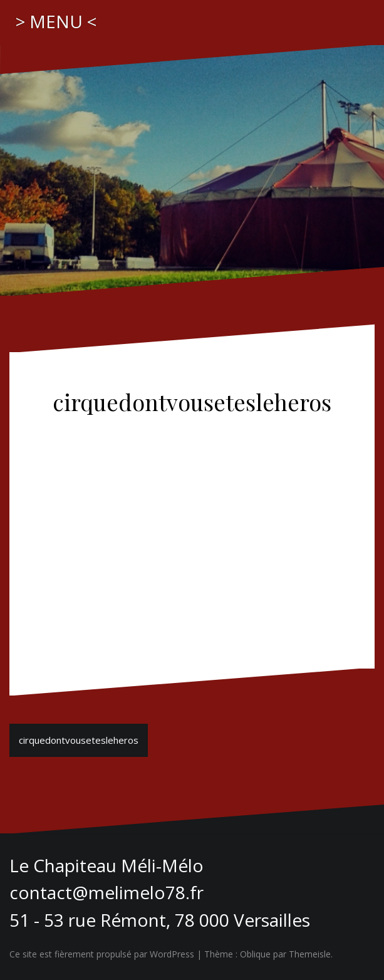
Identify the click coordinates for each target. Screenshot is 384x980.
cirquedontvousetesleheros (79, 740)
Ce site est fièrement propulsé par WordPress (102, 954)
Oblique (255, 954)
